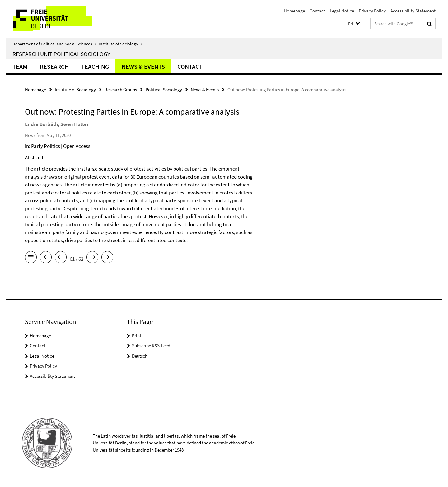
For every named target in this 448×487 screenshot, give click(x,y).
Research (54, 66)
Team (20, 66)
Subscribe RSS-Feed (151, 346)
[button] (354, 24)
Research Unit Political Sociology (61, 54)
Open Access (77, 146)
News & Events (143, 66)
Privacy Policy (372, 11)
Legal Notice (342, 11)
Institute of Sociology (120, 44)
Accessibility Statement (413, 11)
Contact (317, 11)
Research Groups (121, 89)
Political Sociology (164, 89)
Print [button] (137, 336)
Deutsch (140, 356)
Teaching (95, 66)
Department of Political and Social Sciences (54, 44)
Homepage (294, 11)
